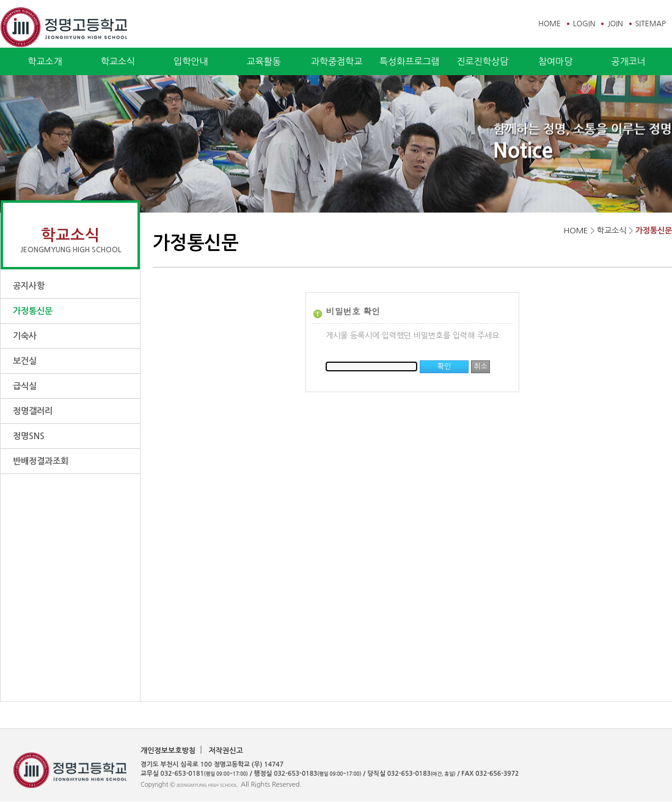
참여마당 (555, 61)
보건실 (25, 361)
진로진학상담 (482, 61)
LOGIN (584, 24)
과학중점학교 (337, 61)
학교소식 (118, 61)
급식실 (25, 386)
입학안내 (191, 61)
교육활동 (263, 61)
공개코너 (628, 61)
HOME (550, 24)
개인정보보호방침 (168, 751)
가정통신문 (33, 311)
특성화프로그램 (410, 61)
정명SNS (29, 436)
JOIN (615, 24)
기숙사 (25, 336)
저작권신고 (225, 751)
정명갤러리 (33, 411)
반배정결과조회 (41, 461)
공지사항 (29, 286)
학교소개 (45, 61)
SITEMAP (651, 24)
